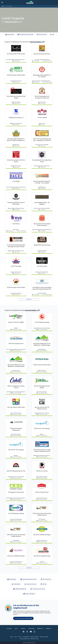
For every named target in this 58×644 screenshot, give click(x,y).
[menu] (2, 2)
